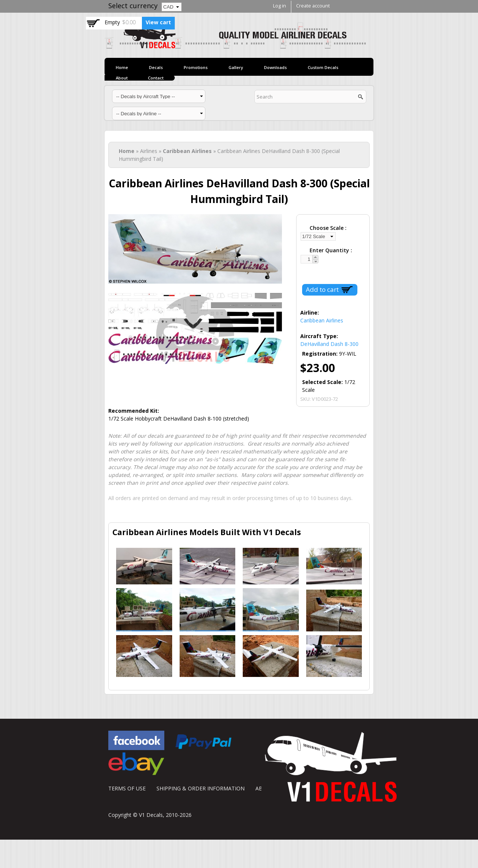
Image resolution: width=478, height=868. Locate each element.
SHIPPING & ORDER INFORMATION (201, 788)
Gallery (236, 67)
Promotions (196, 67)
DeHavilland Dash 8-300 (329, 344)
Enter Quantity (330, 250)
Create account (313, 6)
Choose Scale (327, 228)
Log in (280, 6)
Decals (156, 67)
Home (122, 67)
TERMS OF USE (127, 788)
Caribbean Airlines (187, 151)
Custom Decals (323, 67)
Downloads (275, 67)
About (122, 78)
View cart (158, 22)
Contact (156, 78)
